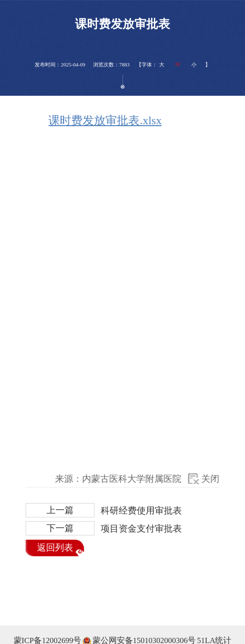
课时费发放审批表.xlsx (105, 120)
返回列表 (55, 547)
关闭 (210, 479)
